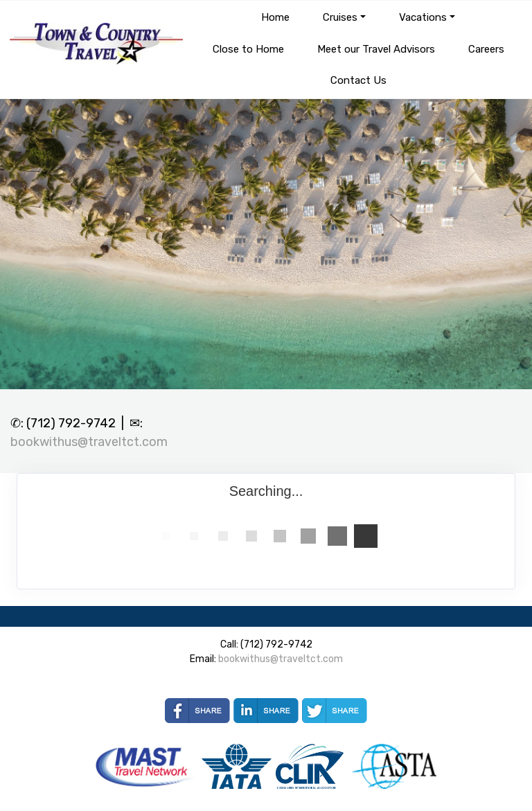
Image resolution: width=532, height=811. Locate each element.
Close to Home (248, 49)
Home (275, 17)
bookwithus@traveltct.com (89, 442)
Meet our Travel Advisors (376, 49)
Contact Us (358, 80)
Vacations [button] (423, 17)
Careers (486, 49)
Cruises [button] (340, 17)
